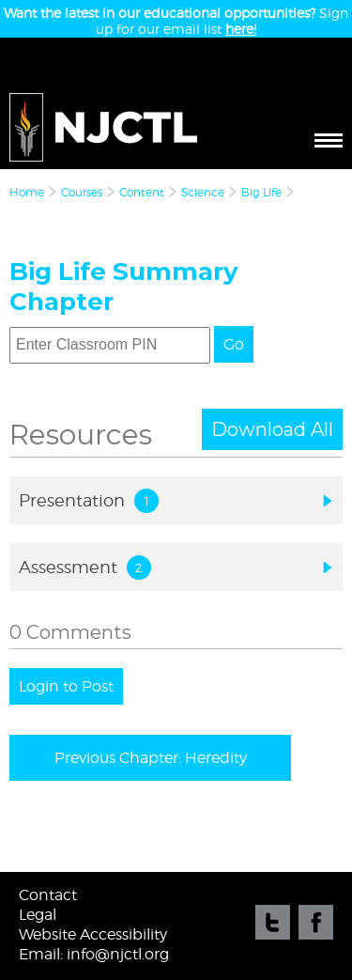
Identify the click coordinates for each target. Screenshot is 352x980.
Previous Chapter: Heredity (151, 758)
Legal (38, 915)
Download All (272, 429)
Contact (48, 895)
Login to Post (66, 686)
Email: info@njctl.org (94, 954)
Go (234, 344)
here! (241, 29)
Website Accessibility (93, 934)
